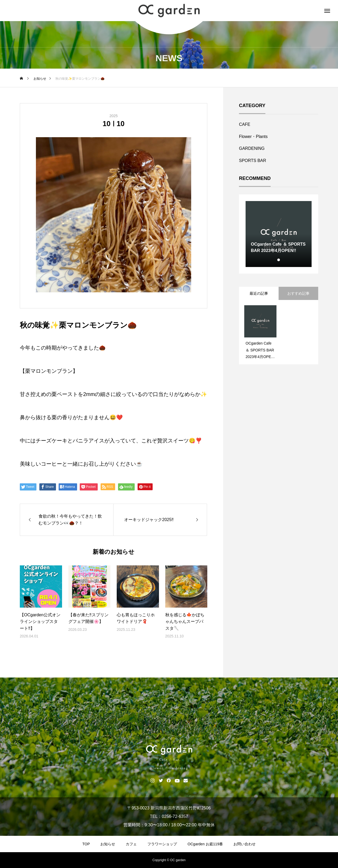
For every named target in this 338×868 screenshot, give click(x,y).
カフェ (131, 844)
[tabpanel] (279, 234)
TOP (86, 844)
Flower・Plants (253, 137)
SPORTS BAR (253, 161)
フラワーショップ (162, 844)
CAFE (245, 124)
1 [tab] (279, 260)
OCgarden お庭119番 (205, 844)
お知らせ (108, 844)
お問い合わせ (245, 844)
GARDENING (252, 148)
